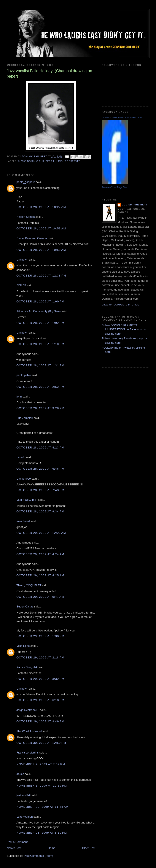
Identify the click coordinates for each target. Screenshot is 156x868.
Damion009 (24, 479)
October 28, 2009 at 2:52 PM (40, 387)
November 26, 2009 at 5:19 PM (42, 833)
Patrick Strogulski (27, 667)
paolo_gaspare (26, 182)
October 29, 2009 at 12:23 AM (41, 533)
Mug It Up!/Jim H (27, 500)
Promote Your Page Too (114, 187)
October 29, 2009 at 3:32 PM (40, 679)
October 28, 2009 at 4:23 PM (40, 448)
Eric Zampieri (25, 418)
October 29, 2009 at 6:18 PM (40, 700)
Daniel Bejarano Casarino (32, 238)
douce (20, 774)
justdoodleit (24, 795)
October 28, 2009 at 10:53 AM (41, 228)
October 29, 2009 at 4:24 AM (40, 554)
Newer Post (14, 848)
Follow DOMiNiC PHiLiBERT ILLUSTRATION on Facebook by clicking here (124, 329)
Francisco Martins (28, 753)
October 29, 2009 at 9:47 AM (40, 597)
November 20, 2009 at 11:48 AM (42, 807)
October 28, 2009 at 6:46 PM (40, 469)
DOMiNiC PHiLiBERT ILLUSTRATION (122, 118)
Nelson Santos (26, 217)
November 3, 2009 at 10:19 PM (42, 786)
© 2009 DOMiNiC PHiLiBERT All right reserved (49, 161)
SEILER (21, 285)
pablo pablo (24, 375)
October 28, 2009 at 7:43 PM (40, 490)
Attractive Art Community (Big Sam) (38, 311)
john (19, 397)
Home (52, 848)
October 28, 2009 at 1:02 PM (40, 323)
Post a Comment (17, 842)
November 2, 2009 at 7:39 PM (41, 764)
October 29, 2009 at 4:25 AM (40, 575)
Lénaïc (21, 457)
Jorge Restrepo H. (28, 710)
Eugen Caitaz (25, 606)
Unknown (22, 260)
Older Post (89, 848)
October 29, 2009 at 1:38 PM (40, 636)
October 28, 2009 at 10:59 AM (41, 250)
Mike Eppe (23, 646)
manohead (23, 521)
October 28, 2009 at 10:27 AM (41, 207)
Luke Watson (25, 817)
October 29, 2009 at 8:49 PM (40, 721)
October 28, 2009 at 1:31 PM (40, 365)
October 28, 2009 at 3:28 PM (40, 408)
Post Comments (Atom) (39, 856)
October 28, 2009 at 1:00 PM (40, 301)
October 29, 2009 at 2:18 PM (40, 657)
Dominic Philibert (135, 205)
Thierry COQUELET (29, 585)
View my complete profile (120, 305)
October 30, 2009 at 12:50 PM (41, 743)
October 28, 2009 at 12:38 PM (41, 276)
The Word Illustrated (29, 731)
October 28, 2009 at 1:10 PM (40, 344)
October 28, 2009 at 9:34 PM (40, 511)
